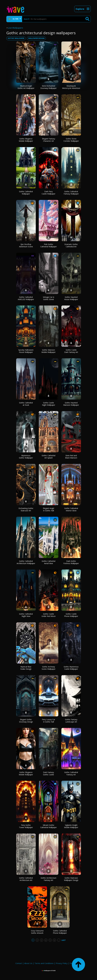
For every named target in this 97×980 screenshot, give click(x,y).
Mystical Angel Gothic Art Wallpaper (26, 87)
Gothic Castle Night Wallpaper (49, 404)
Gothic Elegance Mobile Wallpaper (26, 140)
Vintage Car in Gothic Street (49, 298)
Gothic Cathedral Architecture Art (26, 879)
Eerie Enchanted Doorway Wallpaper (48, 87)
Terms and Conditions (44, 963)
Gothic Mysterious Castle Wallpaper (71, 668)
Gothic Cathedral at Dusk (26, 404)
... (59, 940)
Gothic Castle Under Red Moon (49, 615)
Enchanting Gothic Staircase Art (26, 509)
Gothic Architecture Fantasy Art (48, 879)
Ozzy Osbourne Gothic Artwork (37, 932)
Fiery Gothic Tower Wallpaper (26, 826)
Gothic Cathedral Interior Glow (71, 509)
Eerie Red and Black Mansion (71, 457)
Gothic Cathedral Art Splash (48, 457)
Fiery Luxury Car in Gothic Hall (48, 721)
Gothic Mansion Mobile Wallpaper (48, 351)
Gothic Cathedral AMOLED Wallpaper (26, 298)
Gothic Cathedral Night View (26, 615)
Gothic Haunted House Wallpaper (71, 298)
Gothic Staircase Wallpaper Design (71, 879)
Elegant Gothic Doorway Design (26, 721)
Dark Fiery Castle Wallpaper (48, 193)
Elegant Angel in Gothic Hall (48, 509)
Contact (19, 963)
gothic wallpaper (16, 38)
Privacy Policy (62, 963)
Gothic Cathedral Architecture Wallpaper (26, 562)
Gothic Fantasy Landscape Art (71, 721)
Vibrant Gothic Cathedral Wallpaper (48, 826)
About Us (28, 963)
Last (64, 940)
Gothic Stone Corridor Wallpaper (71, 140)
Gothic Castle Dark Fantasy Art (71, 351)
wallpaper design (36, 38)
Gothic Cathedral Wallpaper (26, 193)
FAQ (72, 963)
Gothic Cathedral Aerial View (48, 562)
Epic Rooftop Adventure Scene (26, 245)
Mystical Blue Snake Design (26, 668)
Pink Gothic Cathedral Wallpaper (48, 245)
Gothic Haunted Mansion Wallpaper (71, 404)
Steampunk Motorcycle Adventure (71, 87)
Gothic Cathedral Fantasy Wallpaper (71, 193)
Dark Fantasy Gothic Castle (48, 773)
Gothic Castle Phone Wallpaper (71, 615)
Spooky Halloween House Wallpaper (26, 351)
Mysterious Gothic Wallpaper (26, 457)
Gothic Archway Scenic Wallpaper (49, 668)
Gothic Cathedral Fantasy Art (71, 773)
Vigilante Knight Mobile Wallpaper (71, 826)
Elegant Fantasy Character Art (49, 140)
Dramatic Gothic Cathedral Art (71, 245)
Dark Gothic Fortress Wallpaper (71, 562)
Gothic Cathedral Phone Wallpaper (60, 932)
